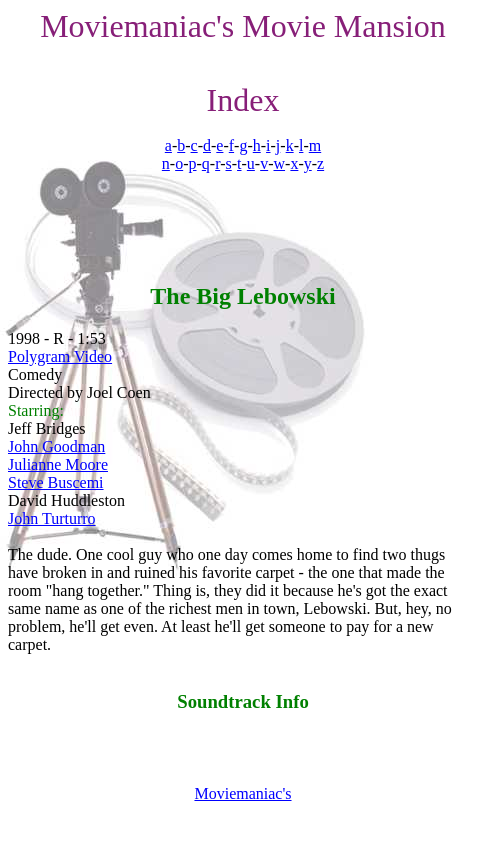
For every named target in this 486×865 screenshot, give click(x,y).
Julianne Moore (58, 464)
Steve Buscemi (56, 482)
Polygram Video (60, 356)
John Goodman (56, 446)
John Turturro (52, 518)
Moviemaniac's (242, 793)
